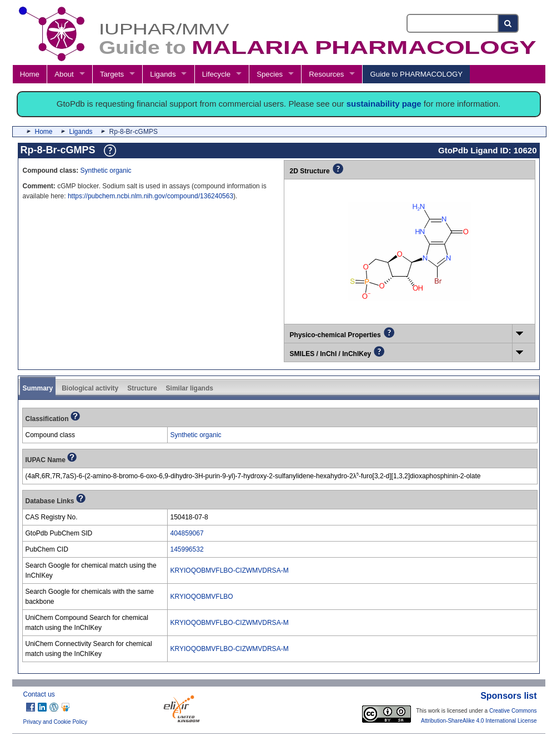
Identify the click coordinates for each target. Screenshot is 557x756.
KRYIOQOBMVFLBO (202, 597)
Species (270, 74)
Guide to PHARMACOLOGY (417, 74)
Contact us (39, 694)
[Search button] (508, 23)
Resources (326, 74)
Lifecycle (216, 74)
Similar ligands (190, 388)
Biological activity (90, 388)
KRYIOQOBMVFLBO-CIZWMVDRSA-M (230, 570)
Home (30, 74)
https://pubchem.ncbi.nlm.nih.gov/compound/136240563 (150, 196)
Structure (142, 388)
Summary (38, 388)
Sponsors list (508, 696)
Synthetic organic (106, 171)
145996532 (187, 549)
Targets (112, 74)
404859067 (187, 533)
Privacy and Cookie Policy (56, 722)
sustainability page (384, 104)
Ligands (163, 74)
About (64, 74)
